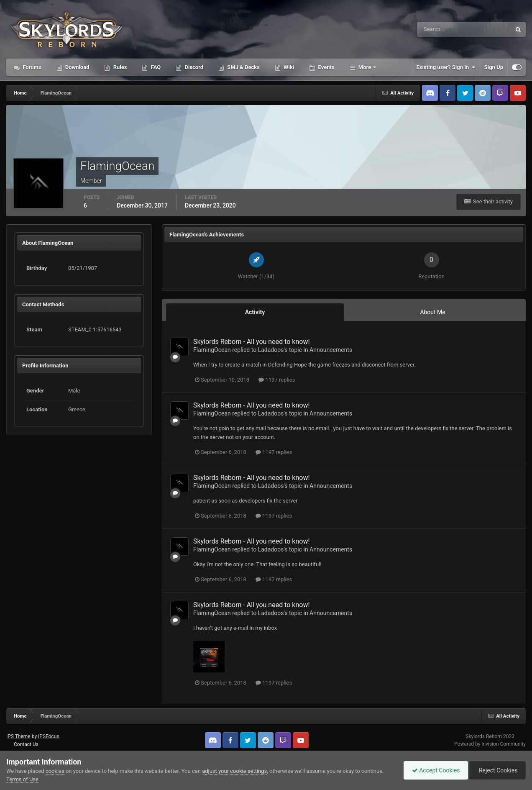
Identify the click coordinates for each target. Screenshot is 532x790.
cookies (55, 771)
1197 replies (277, 380)
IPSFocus (49, 736)
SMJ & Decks (243, 67)
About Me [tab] (432, 312)
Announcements (331, 350)
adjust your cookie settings (234, 771)
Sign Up (494, 67)
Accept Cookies (434, 770)
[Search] (439, 29)
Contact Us (26, 744)
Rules (119, 67)
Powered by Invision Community (490, 744)
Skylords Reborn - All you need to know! (252, 342)
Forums (31, 67)
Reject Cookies (497, 770)
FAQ (155, 67)
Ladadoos (271, 350)
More (365, 67)
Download (77, 67)
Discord (193, 67)
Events (325, 67)
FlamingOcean (212, 350)
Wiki (288, 67)
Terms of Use (22, 779)
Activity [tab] (255, 312)
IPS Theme (18, 736)
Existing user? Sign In (446, 67)
